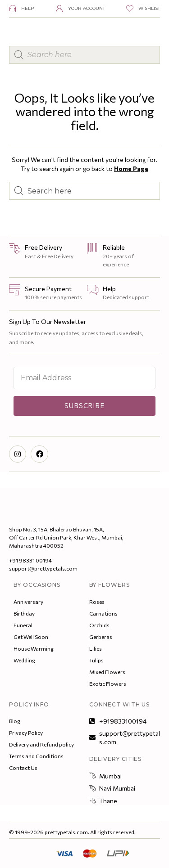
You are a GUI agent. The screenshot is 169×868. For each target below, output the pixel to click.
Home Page (131, 169)
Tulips (96, 660)
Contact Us (23, 768)
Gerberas (101, 637)
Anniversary (28, 602)
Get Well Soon (31, 637)
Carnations (103, 613)
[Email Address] (84, 378)
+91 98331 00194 (30, 560)
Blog (15, 721)
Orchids (99, 625)
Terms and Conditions (36, 756)
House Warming (34, 648)
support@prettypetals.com (43, 568)
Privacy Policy (26, 733)
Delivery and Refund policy (41, 744)
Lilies (96, 648)
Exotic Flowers (108, 684)
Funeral (23, 625)
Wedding (24, 660)
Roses (97, 602)
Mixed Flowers (107, 672)
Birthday (24, 613)
